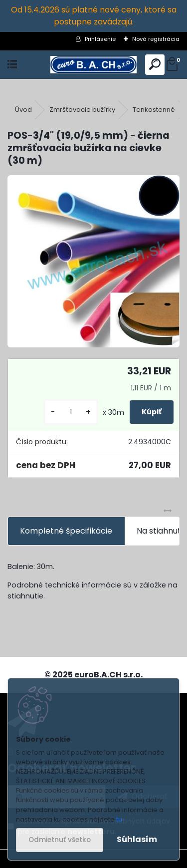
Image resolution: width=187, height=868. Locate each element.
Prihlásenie (100, 39)
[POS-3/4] (93, 261)
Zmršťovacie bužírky (82, 110)
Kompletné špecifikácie (66, 531)
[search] (155, 65)
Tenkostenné (154, 110)
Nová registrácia (156, 39)
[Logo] (93, 65)
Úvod (23, 110)
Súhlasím (137, 839)
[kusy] (71, 412)
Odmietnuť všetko (60, 840)
